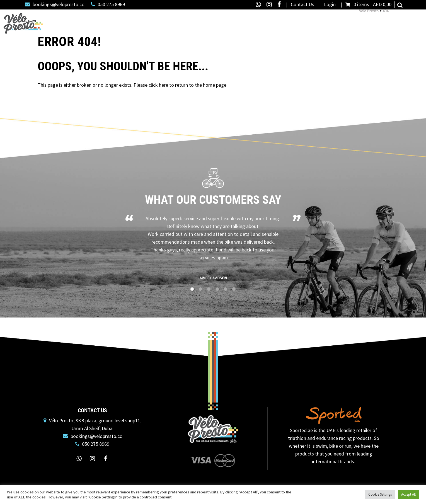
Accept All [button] (408, 494)
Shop (145, 21)
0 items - (368, 4)
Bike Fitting (318, 21)
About (347, 21)
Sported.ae (301, 430)
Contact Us (302, 4)
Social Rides (406, 21)
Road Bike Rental (215, 21)
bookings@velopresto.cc (54, 4)
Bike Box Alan (285, 21)
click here (158, 85)
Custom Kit (375, 21)
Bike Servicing (176, 21)
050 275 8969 (108, 4)
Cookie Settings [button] (380, 494)
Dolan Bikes (252, 21)
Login (330, 4)
